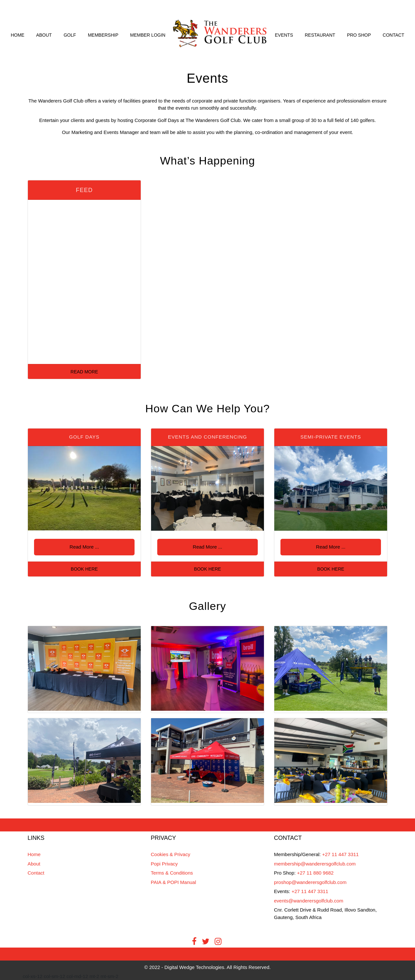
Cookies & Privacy (171, 854)
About (44, 35)
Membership (103, 35)
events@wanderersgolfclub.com (309, 901)
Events (284, 35)
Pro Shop (359, 35)
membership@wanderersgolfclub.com (315, 864)
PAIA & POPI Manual (173, 882)
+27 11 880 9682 (315, 873)
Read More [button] (84, 372)
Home (18, 35)
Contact (393, 35)
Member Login (148, 35)
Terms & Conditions (172, 873)
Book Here (84, 569)
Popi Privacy (164, 864)
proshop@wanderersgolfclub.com (310, 882)
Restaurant (320, 35)
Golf (70, 35)
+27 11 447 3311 (340, 854)
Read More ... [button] (84, 547)
